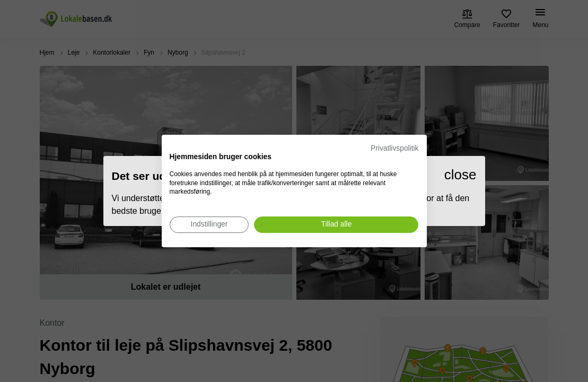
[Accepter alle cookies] (336, 225)
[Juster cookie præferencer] (209, 225)
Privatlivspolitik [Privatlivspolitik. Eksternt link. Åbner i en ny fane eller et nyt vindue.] (394, 148)
